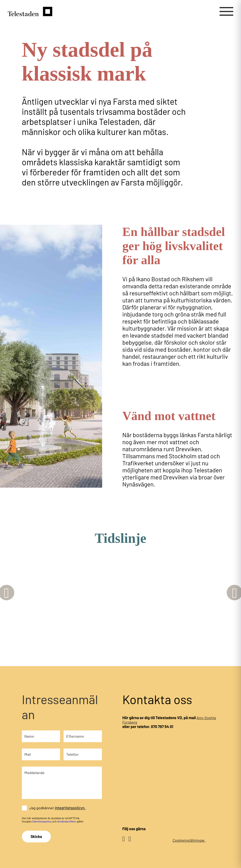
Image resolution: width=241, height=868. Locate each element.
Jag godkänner (57, 808)
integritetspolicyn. (70, 808)
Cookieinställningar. (189, 840)
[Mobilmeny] (226, 11)
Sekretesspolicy (42, 821)
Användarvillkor (67, 821)
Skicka (36, 836)
